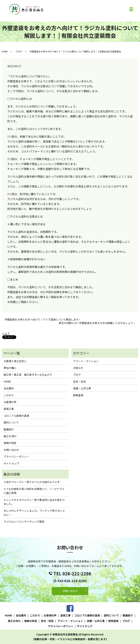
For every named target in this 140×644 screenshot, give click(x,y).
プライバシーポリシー (16, 457)
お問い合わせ (11, 450)
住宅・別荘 (79, 382)
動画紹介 (9, 429)
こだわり (9, 395)
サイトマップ (11, 463)
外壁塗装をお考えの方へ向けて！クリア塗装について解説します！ (43, 320)
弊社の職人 (10, 368)
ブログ (19, 51)
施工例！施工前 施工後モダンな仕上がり (28, 375)
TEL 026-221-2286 (72, 573)
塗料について (11, 422)
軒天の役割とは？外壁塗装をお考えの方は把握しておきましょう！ (97, 323)
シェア (6, 333)
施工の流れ (10, 436)
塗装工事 (9, 409)
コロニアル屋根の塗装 (16, 416)
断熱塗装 (78, 395)
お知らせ (78, 368)
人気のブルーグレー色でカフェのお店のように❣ (32, 482)
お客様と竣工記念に (15, 361)
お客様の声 (10, 402)
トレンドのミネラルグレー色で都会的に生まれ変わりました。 (34, 502)
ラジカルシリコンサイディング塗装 (24, 522)
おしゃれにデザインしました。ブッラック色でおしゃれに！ (34, 513)
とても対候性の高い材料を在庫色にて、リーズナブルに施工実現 (34, 491)
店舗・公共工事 (82, 388)
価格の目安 (10, 443)
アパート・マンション (86, 361)
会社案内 (9, 388)
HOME (5, 51)
